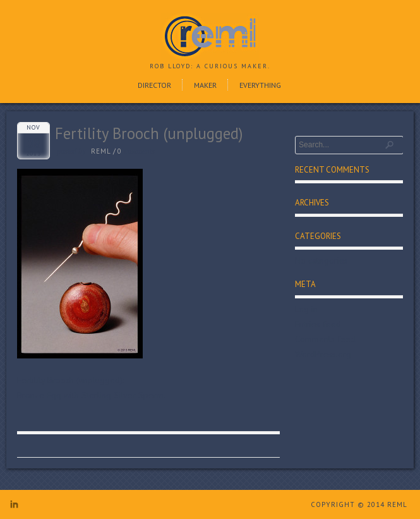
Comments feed (325, 339)
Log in (306, 309)
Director (154, 85)
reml (101, 151)
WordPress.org (323, 354)
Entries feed (318, 324)
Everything (260, 85)
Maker (205, 85)
